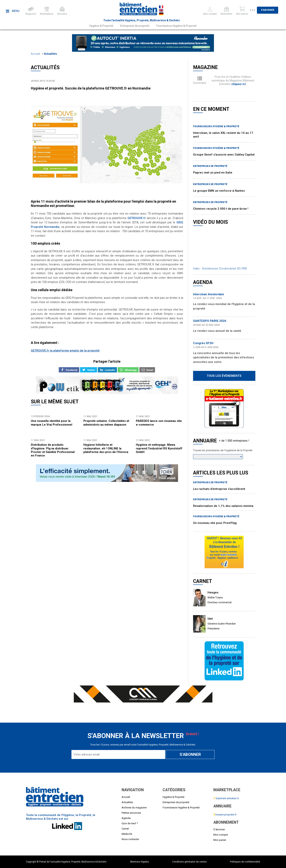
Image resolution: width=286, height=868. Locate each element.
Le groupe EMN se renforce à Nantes (219, 191)
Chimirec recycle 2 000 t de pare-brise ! (221, 209)
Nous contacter (130, 839)
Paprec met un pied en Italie (213, 173)
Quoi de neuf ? (130, 823)
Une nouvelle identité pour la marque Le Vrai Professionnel (52, 423)
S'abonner (269, 10)
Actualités (50, 54)
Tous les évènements (224, 376)
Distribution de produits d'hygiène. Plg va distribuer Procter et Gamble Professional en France (53, 450)
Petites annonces (131, 813)
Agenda (126, 818)
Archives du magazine (134, 808)
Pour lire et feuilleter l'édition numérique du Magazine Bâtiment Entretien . (233, 80)
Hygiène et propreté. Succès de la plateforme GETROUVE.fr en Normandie (91, 88)
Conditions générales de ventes (189, 862)
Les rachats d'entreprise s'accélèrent (219, 489)
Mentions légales (140, 862)
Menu (13, 11)
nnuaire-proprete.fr (225, 815)
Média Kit (127, 834)
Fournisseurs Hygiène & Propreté (176, 26)
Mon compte (221, 835)
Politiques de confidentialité (245, 862)
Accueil (35, 54)
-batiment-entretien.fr (226, 798)
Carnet (125, 829)
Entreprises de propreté (135, 26)
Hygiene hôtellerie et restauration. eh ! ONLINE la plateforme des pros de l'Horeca (106, 448)
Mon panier (220, 840)
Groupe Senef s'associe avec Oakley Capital (224, 155)
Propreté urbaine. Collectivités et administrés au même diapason (106, 423)
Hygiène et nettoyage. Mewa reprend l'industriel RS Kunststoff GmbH (159, 448)
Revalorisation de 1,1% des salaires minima (223, 506)
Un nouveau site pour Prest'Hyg (215, 523)
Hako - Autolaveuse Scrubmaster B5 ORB (220, 268)
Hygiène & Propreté (101, 26)
